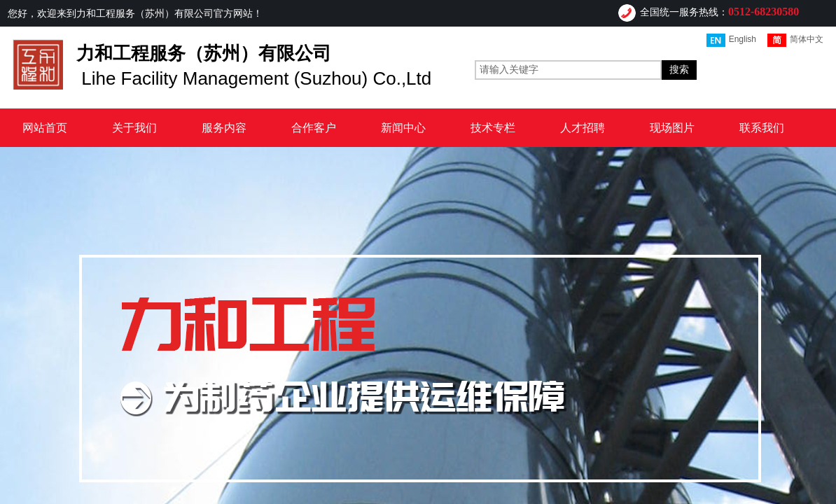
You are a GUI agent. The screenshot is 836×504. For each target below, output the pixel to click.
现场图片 (672, 128)
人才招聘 (583, 128)
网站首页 (45, 128)
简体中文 (795, 40)
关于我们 (134, 128)
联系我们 (762, 128)
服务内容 (224, 128)
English (731, 40)
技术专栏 (493, 128)
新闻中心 (403, 128)
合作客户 (314, 128)
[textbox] (568, 70)
